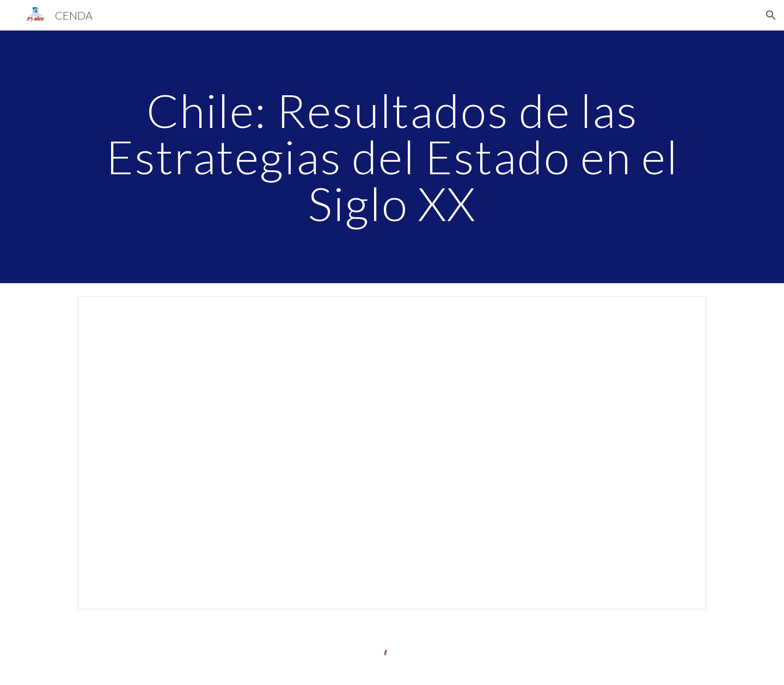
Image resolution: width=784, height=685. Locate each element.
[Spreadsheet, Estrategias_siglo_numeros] (392, 453)
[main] (392, 157)
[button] (771, 15)
